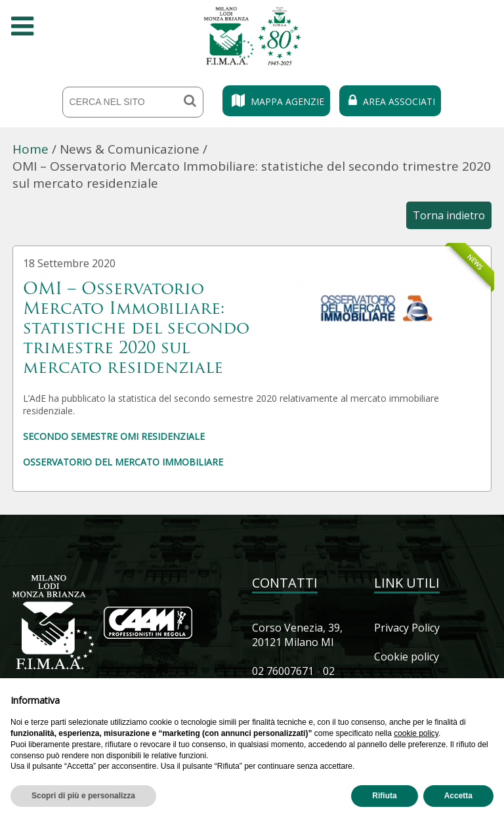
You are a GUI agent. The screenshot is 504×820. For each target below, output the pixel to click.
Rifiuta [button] (384, 796)
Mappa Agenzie (276, 101)
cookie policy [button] (416, 733)
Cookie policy (407, 657)
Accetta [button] (458, 796)
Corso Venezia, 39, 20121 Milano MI (297, 635)
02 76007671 (283, 671)
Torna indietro (449, 215)
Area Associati (390, 101)
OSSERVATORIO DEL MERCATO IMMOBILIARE (123, 462)
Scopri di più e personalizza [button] (83, 796)
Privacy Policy (407, 628)
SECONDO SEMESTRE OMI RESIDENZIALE (114, 436)
